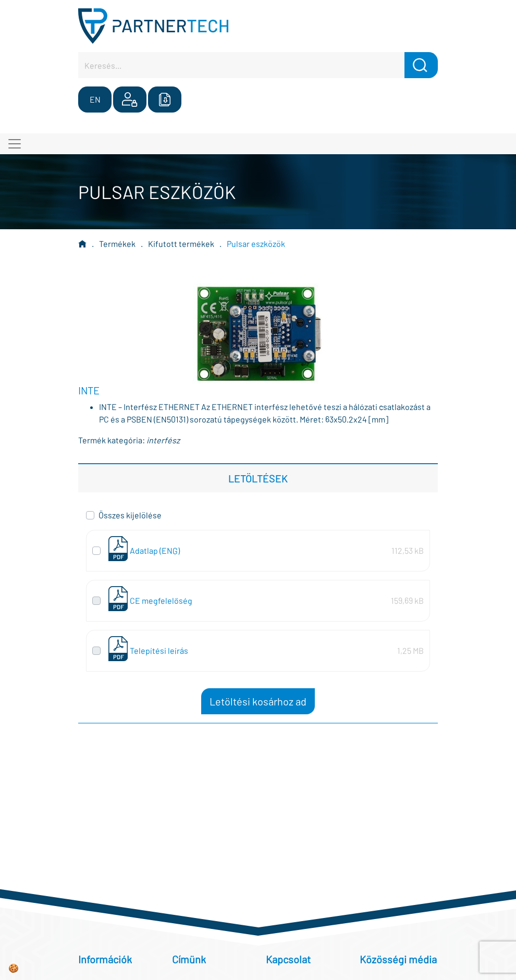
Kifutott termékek (181, 244)
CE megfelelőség (161, 600)
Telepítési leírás (159, 650)
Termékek (117, 244)
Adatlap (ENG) (155, 550)
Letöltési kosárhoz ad (258, 701)
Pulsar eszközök (256, 244)
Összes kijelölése (130, 515)
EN (95, 99)
